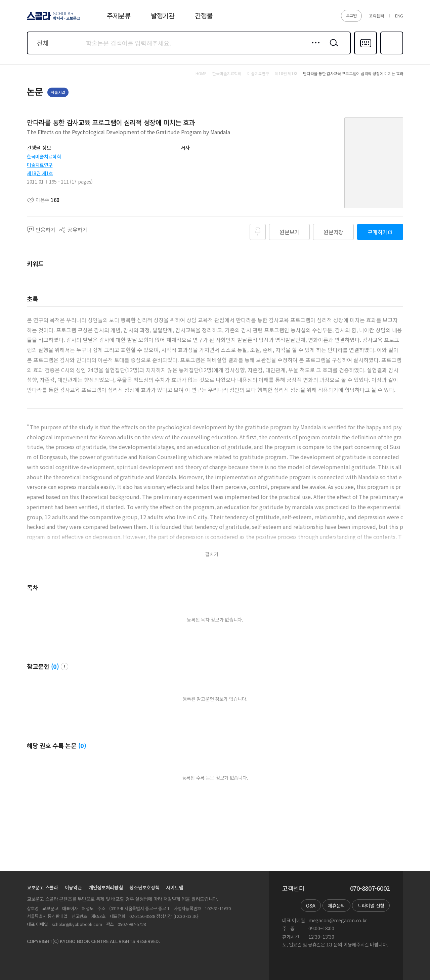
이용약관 (73, 887)
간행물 (204, 16)
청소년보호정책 (144, 887)
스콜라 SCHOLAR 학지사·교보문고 (52, 20)
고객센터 (376, 16)
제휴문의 (336, 905)
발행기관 (163, 16)
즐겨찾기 (391, 54)
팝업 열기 (64, 667)
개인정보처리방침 (106, 887)
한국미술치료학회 (44, 156)
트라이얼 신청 (371, 905)
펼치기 (212, 554)
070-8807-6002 (370, 888)
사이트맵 (175, 887)
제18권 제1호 (40, 173)
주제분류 (119, 16)
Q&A (311, 905)
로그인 (351, 15)
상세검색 (314, 48)
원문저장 (333, 232)
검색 (333, 48)
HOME (201, 73)
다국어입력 (365, 54)
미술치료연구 (40, 165)
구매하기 (377, 232)
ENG (399, 16)
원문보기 (289, 232)
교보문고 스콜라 (42, 887)
